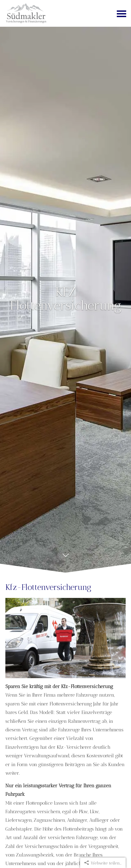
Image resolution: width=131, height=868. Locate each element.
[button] (65, 558)
